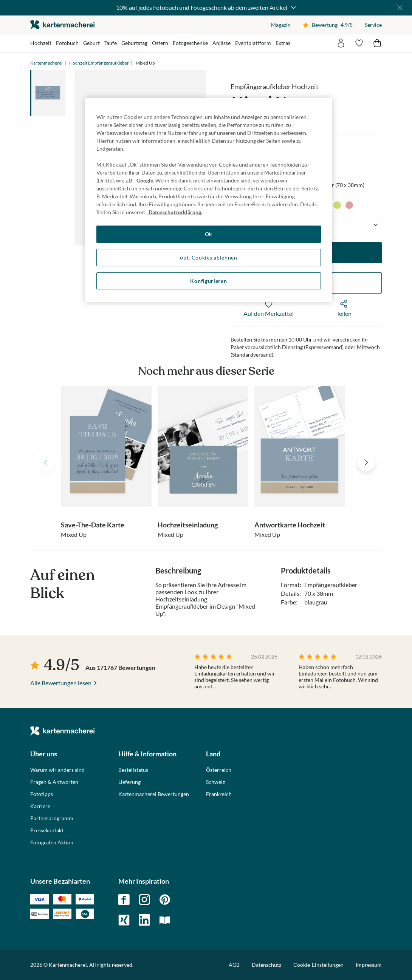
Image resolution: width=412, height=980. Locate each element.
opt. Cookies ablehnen (209, 257)
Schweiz (215, 782)
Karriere (40, 806)
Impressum (369, 965)
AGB (234, 965)
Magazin (281, 25)
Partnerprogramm (52, 818)
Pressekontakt (47, 830)
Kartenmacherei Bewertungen (154, 794)
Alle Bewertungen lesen (61, 683)
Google (145, 180)
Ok (209, 234)
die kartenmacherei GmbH (62, 25)
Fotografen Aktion (52, 842)
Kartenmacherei (46, 63)
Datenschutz (266, 965)
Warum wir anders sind (57, 770)
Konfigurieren (208, 281)
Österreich (219, 770)
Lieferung (129, 782)
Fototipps (42, 794)
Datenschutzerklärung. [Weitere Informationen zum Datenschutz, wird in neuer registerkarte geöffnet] (175, 212)
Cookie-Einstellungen (318, 965)
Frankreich (219, 794)
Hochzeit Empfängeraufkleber (99, 63)
